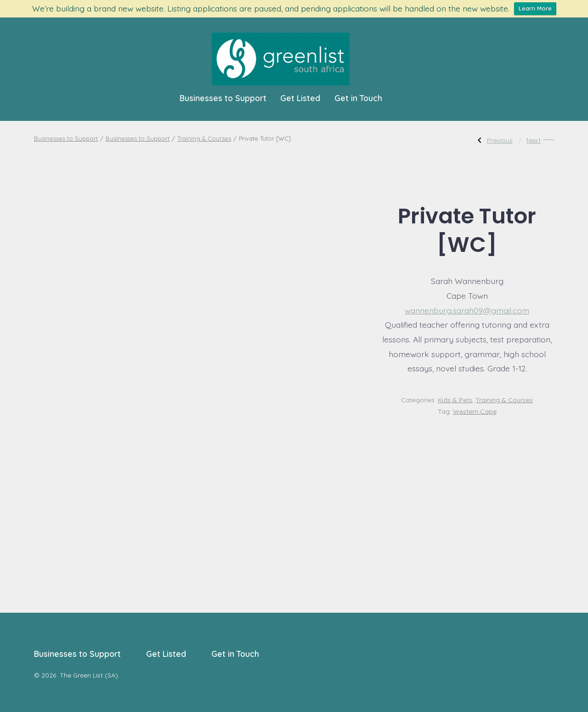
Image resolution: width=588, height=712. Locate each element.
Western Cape (475, 411)
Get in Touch (358, 98)
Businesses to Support (223, 98)
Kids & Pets (455, 400)
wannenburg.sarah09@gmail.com (467, 310)
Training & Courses (204, 138)
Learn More (535, 8)
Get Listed (300, 98)
